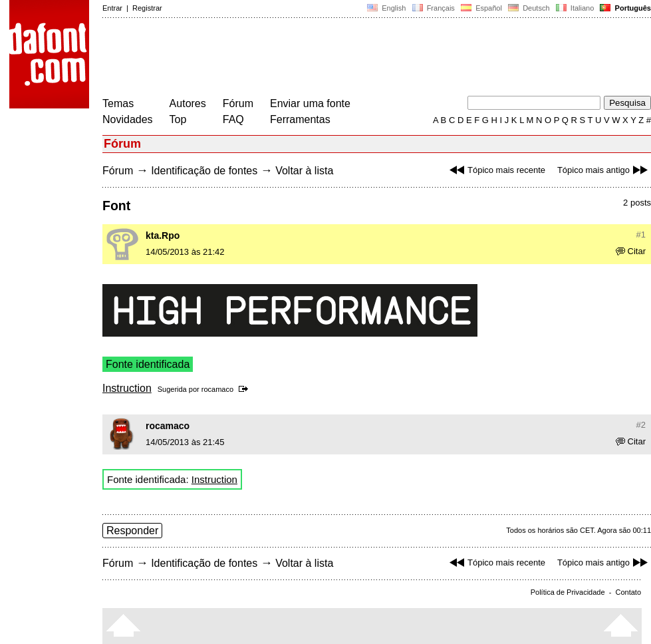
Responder (132, 531)
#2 (641, 425)
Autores (188, 103)
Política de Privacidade (568, 592)
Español (481, 8)
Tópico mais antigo (604, 170)
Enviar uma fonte (310, 103)
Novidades (128, 119)
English (386, 8)
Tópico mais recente (496, 170)
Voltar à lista (304, 171)
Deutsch (529, 8)
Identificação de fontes (204, 171)
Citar (631, 251)
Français (433, 8)
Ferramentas (300, 119)
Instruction (127, 388)
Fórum (238, 103)
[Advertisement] (344, 59)
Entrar (112, 8)
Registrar (147, 8)
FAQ (233, 119)
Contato (628, 592)
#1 (641, 235)
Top (178, 119)
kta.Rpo (163, 236)
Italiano (575, 8)
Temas (118, 103)
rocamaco (217, 389)
